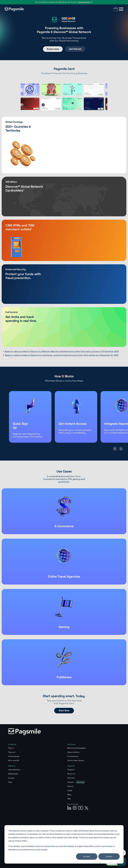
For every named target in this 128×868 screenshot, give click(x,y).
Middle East (13, 774)
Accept (87, 856)
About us (71, 774)
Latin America (14, 770)
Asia (10, 782)
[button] (121, 9)
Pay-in (11, 748)
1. (61, 351)
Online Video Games (76, 760)
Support (71, 770)
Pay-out (12, 752)
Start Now (64, 711)
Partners (71, 778)
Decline (109, 856)
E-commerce (73, 756)
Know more (53, 49)
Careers (76, 782)
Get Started (75, 49)
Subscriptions (73, 752)
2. (61, 355)
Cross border (14, 756)
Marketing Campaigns (77, 748)
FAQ (69, 799)
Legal (70, 790)
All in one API (14, 760)
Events (70, 786)
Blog (69, 795)
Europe (11, 778)
